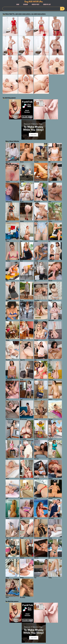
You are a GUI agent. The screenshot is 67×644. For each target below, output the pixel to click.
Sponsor (25, 4)
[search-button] (62, 9)
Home (18, 4)
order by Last (47, 4)
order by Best (36, 4)
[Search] (33, 9)
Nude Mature (33, 1)
